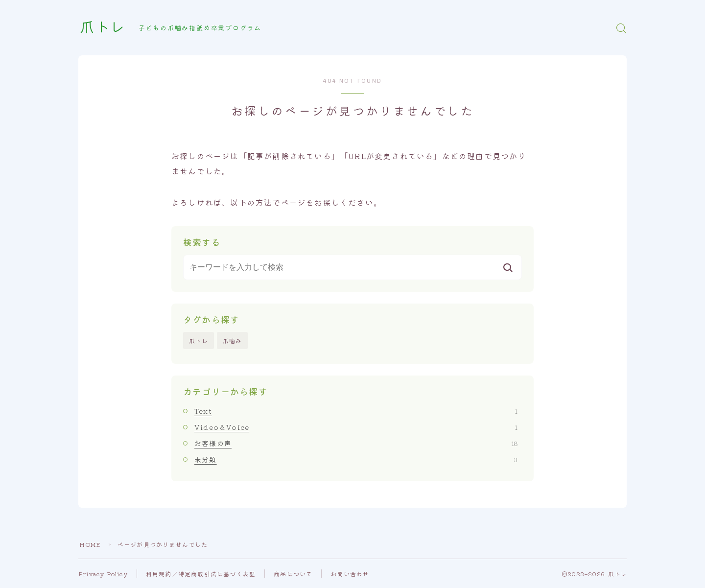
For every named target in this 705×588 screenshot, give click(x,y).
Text (356, 411)
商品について (294, 574)
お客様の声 (356, 443)
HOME (90, 544)
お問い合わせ (350, 574)
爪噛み (233, 341)
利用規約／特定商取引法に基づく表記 (201, 574)
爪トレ (103, 28)
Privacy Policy (103, 574)
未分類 (356, 460)
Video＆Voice (356, 427)
